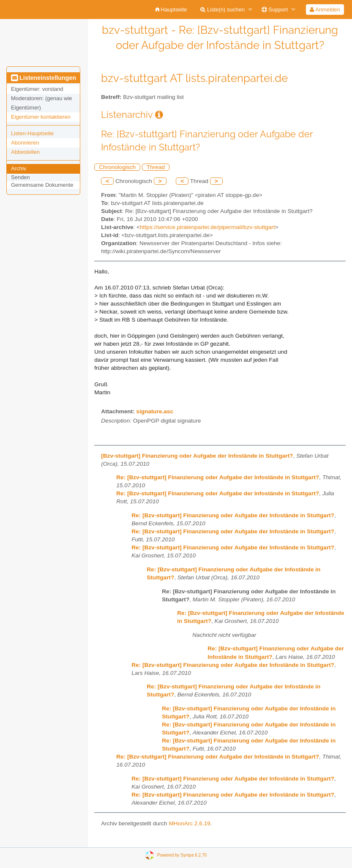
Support (275, 10)
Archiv (19, 168)
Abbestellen (25, 152)
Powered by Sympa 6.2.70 (182, 855)
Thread (156, 167)
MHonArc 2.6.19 (189, 823)
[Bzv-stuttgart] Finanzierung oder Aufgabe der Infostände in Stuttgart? (197, 456)
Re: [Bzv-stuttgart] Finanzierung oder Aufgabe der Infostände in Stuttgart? (218, 477)
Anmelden (325, 10)
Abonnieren (25, 143)
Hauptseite (171, 10)
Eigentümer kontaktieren (41, 117)
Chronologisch (117, 167)
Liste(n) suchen (222, 10)
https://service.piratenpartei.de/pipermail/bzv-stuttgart (207, 227)
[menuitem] (171, 10)
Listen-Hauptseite (32, 133)
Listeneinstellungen (44, 78)
